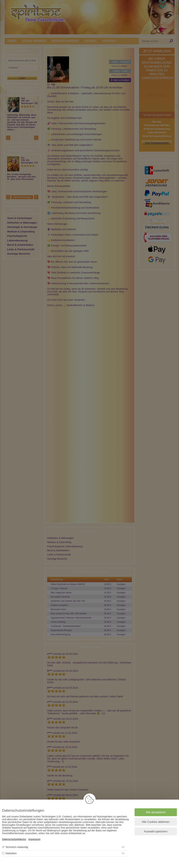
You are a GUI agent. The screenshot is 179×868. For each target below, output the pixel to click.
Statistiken (11, 853)
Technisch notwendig (17, 847)
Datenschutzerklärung (14, 839)
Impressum (34, 839)
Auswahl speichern (156, 831)
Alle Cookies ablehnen (156, 822)
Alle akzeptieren (156, 812)
